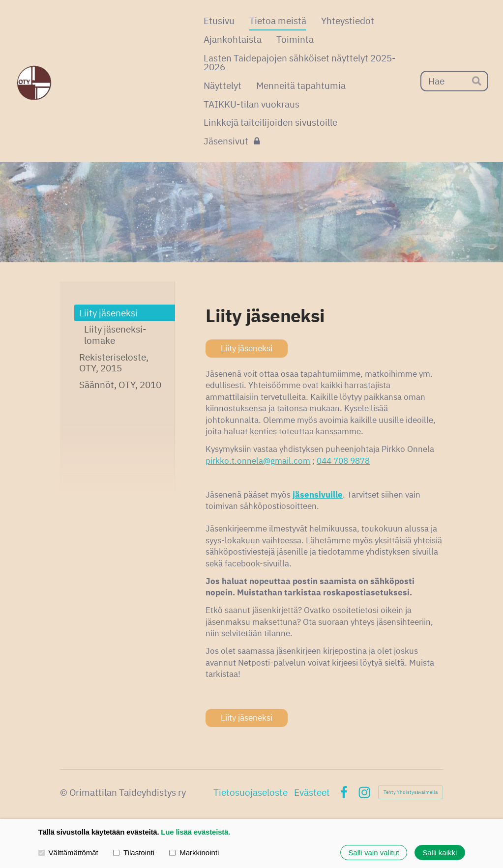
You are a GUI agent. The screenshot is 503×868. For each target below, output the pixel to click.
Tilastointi (134, 853)
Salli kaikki (440, 853)
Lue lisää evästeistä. (195, 832)
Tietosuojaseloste (251, 793)
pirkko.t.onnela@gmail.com (258, 461)
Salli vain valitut (374, 853)
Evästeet (312, 793)
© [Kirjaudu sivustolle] (65, 792)
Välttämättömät (68, 853)
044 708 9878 (343, 461)
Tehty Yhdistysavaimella (411, 792)
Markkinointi (194, 853)
